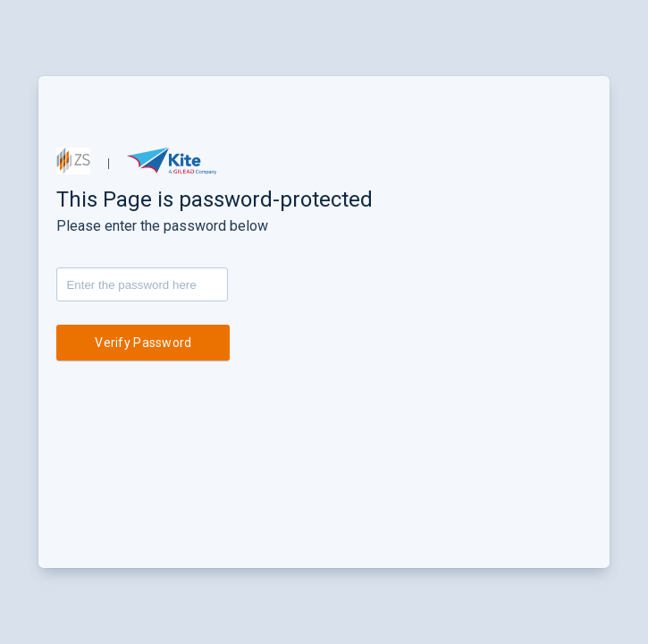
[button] (73, 161)
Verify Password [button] (143, 343)
